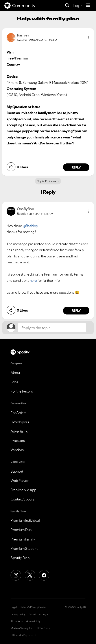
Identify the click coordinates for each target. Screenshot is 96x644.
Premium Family (23, 539)
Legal (14, 607)
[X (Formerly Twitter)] (30, 575)
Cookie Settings (38, 614)
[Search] (67, 6)
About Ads (17, 621)
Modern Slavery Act (21, 628)
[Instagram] (16, 575)
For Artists (18, 413)
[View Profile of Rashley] (23, 35)
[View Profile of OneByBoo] (25, 209)
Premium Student (24, 548)
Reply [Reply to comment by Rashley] (76, 167)
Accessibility (33, 621)
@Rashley (30, 226)
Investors (18, 441)
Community (20, 6)
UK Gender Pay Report (23, 635)
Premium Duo (21, 530)
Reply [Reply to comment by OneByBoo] (76, 310)
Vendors (17, 450)
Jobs (14, 382)
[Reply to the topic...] (52, 328)
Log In (78, 6)
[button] (88, 38)
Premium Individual (25, 520)
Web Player (19, 481)
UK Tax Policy (43, 628)
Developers (20, 422)
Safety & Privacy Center (33, 607)
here (33, 280)
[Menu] (88, 6)
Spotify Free (20, 558)
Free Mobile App (23, 490)
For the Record (22, 391)
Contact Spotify (23, 499)
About (15, 373)
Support (17, 471)
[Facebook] (44, 575)
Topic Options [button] (47, 181)
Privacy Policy (18, 614)
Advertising (19, 431)
